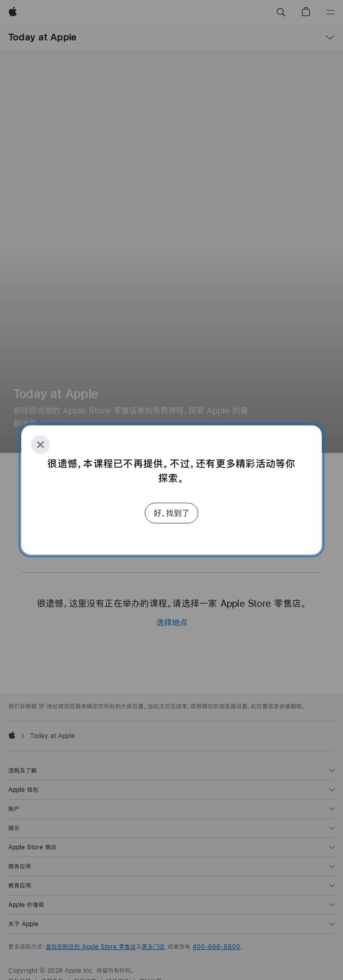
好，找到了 (171, 513)
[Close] (40, 445)
